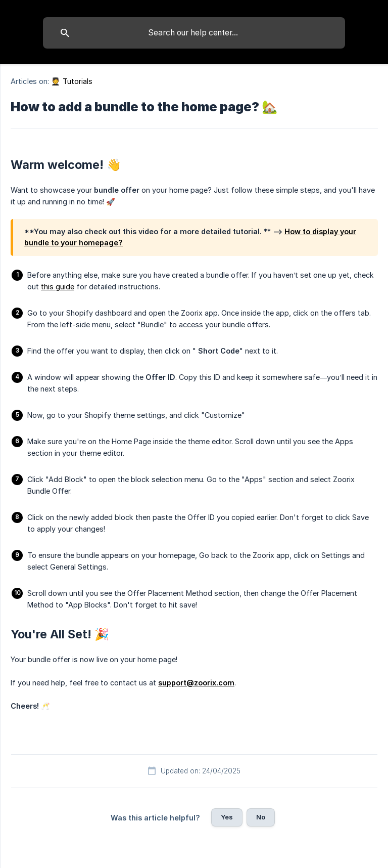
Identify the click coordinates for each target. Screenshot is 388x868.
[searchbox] (194, 33)
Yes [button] (227, 817)
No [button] (261, 817)
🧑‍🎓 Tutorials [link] (72, 81)
